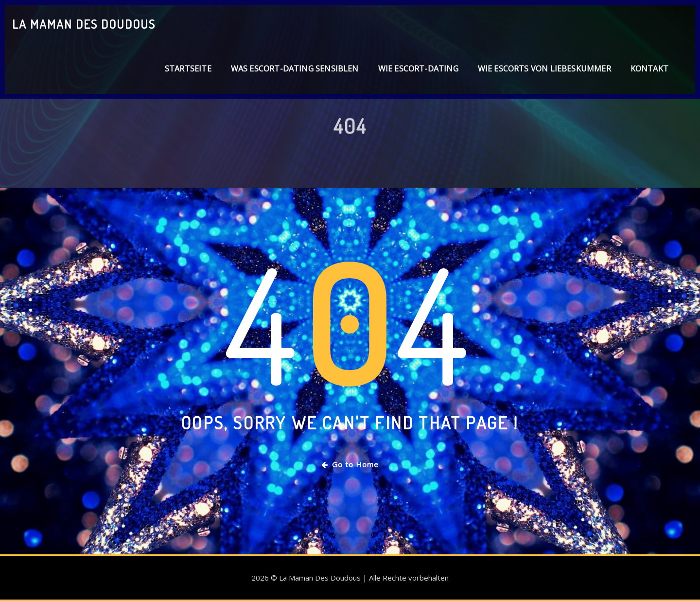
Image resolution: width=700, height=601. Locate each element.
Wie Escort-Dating (418, 69)
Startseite (188, 69)
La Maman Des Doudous (84, 24)
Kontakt (649, 69)
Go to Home (350, 464)
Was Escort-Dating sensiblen (295, 69)
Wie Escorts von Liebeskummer (544, 69)
